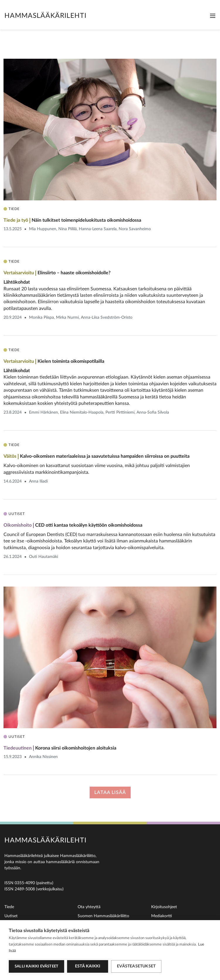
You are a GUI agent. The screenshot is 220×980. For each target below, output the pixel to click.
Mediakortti (162, 916)
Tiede (9, 907)
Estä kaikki (88, 966)
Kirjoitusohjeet (164, 907)
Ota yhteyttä (89, 907)
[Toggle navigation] (213, 16)
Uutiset (11, 916)
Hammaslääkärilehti (45, 16)
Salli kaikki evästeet (36, 966)
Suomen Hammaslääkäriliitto (103, 916)
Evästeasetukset (136, 966)
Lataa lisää (110, 792)
